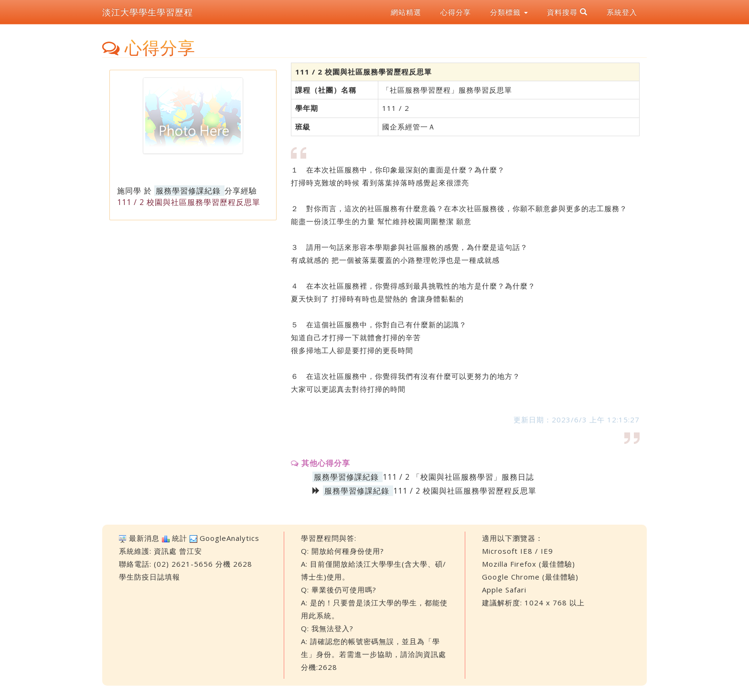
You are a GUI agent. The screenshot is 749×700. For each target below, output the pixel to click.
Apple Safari (504, 590)
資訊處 (165, 551)
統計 (180, 538)
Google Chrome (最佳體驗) (530, 577)
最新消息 (144, 538)
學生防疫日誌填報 (150, 577)
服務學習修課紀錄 (188, 191)
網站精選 (406, 12)
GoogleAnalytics (230, 538)
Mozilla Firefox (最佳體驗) (529, 564)
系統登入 (622, 12)
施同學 (129, 191)
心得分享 (456, 12)
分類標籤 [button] (509, 12)
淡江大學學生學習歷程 (148, 12)
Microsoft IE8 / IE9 (518, 551)
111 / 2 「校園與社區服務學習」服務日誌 (458, 477)
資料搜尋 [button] (567, 12)
